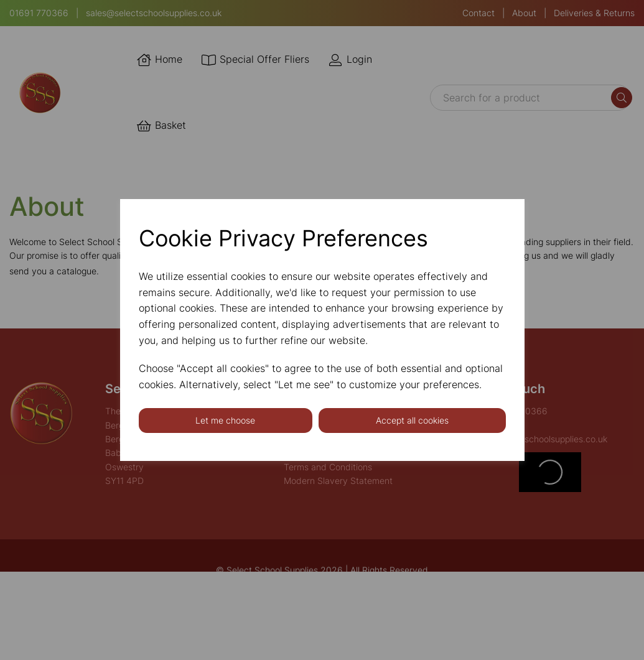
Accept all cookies (412, 420)
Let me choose (225, 420)
